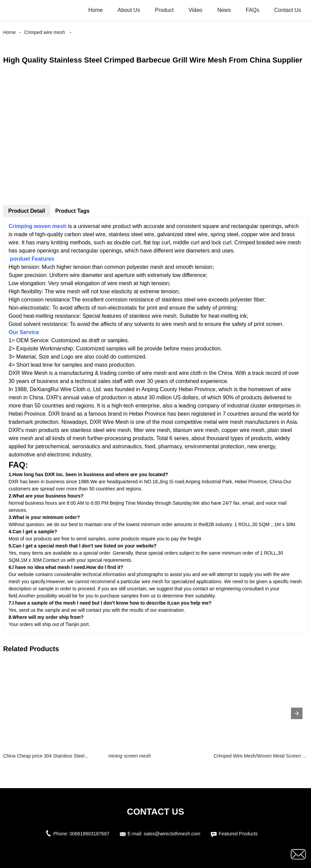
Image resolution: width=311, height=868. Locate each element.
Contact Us (288, 10)
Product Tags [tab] (72, 211)
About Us (129, 10)
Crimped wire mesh (45, 32)
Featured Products (238, 834)
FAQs (253, 10)
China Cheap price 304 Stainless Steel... (46, 756)
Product (164, 10)
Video (195, 10)
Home (96, 10)
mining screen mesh (130, 756)
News (224, 10)
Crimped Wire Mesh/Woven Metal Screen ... (260, 756)
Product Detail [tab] (26, 211)
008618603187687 (89, 834)
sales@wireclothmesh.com (172, 834)
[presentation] (297, 713)
